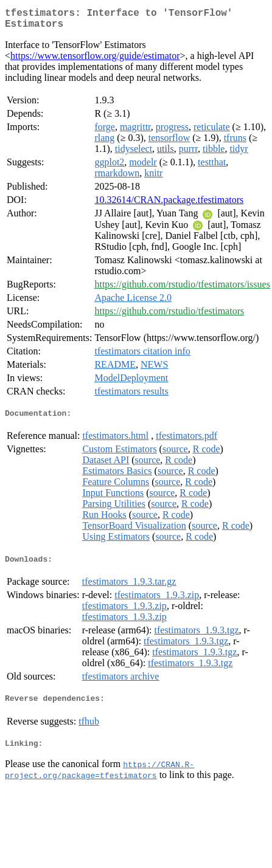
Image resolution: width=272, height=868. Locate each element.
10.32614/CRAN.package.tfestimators (169, 205)
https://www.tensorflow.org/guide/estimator (95, 60)
